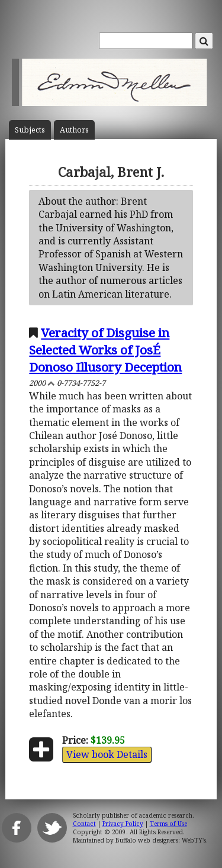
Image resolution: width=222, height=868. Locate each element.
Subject (30, 130)
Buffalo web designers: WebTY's (161, 840)
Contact (84, 824)
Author (74, 130)
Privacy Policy (123, 824)
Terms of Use (168, 824)
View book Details (107, 754)
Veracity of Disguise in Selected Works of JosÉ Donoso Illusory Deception (105, 350)
